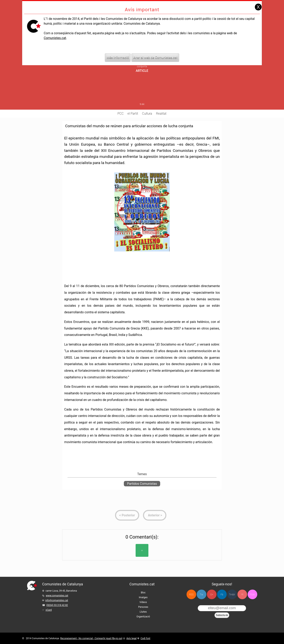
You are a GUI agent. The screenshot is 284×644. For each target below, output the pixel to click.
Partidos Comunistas (142, 484)
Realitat (161, 114)
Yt (242, 595)
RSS (191, 595)
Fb (222, 595)
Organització (143, 617)
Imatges (143, 597)
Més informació (118, 51)
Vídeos (143, 602)
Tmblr (232, 595)
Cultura (147, 114)
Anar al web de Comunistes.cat (155, 51)
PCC (120, 114)
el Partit (133, 114)
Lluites (143, 612)
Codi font (145, 638)
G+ (212, 595)
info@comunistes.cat (57, 600)
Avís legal (132, 638)
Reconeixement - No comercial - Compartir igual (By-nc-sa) (91, 638)
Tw (202, 595)
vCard (49, 610)
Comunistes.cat (55, 31)
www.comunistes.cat (57, 596)
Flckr (252, 595)
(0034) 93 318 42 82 (57, 605)
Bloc (143, 593)
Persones (143, 607)
